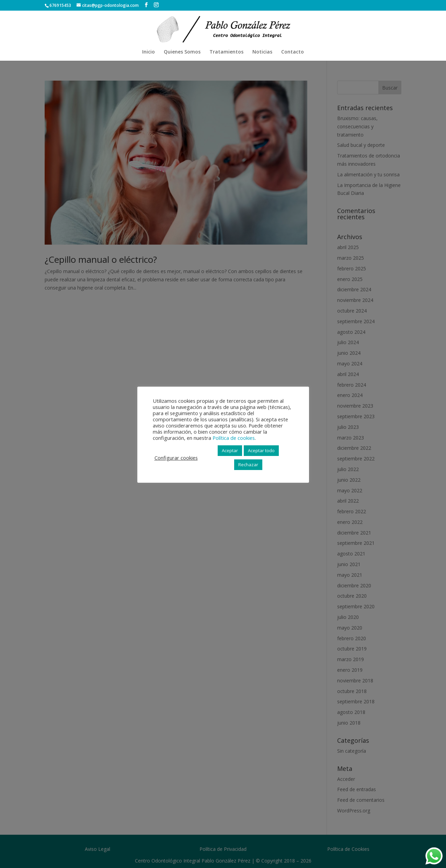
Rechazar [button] (248, 465)
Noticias (262, 52)
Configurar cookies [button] (176, 458)
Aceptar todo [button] (261, 450)
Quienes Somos (182, 52)
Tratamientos (226, 52)
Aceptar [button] (230, 450)
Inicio (148, 52)
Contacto (293, 52)
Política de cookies (234, 438)
